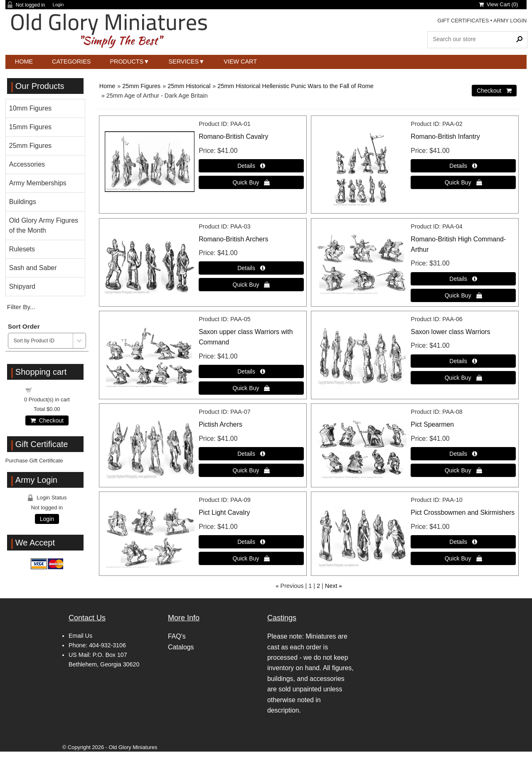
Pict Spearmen (432, 424)
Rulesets (22, 249)
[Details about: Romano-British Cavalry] (251, 166)
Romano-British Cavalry (233, 136)
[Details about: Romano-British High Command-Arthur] (463, 279)
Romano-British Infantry (445, 136)
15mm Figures (30, 127)
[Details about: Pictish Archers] (251, 454)
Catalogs (181, 647)
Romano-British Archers (233, 239)
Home (24, 61)
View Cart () (499, 4)
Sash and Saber (33, 268)
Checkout (47, 420)
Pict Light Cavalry (224, 512)
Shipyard (22, 286)
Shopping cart (52, 390)
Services (184, 61)
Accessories (27, 164)
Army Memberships (38, 183)
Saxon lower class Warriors (450, 332)
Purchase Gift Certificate (34, 461)
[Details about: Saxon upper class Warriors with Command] (251, 371)
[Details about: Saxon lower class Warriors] (463, 361)
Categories (71, 61)
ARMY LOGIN (510, 21)
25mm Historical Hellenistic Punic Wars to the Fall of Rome (295, 86)
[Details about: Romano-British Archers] (251, 268)
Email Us (80, 636)
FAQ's (177, 636)
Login (58, 5)
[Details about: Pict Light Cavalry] (251, 542)
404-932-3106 (107, 645)
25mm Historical (189, 86)
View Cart (240, 61)
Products (127, 61)
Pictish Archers (220, 424)
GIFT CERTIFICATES (463, 21)
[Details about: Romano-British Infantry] (463, 166)
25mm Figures (141, 86)
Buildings (23, 202)
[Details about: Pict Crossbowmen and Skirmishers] (463, 542)
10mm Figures (30, 108)
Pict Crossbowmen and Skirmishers (463, 512)
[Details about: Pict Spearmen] (463, 454)
